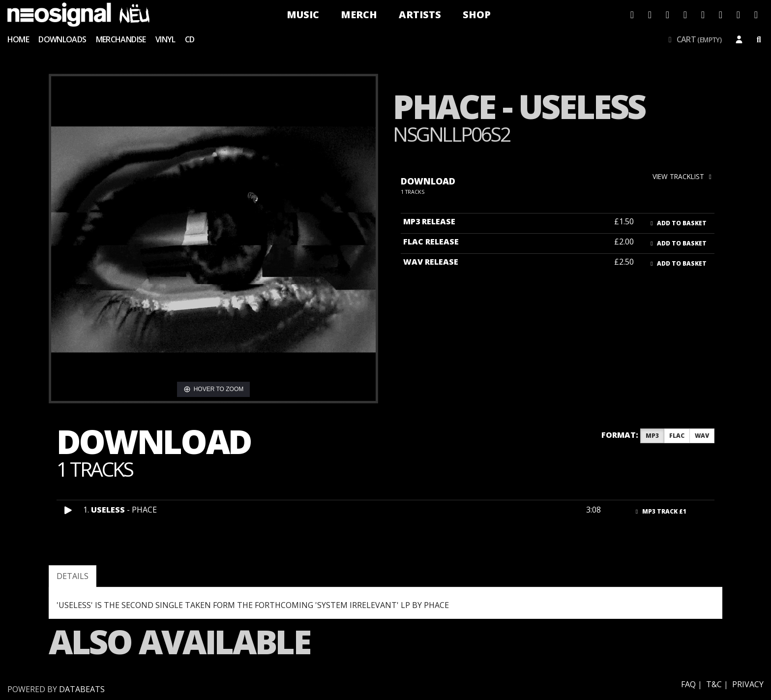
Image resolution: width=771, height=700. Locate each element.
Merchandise (121, 39)
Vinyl (165, 39)
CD (190, 39)
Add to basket (677, 223)
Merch (359, 15)
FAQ (688, 684)
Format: (620, 435)
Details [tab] (73, 576)
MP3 (652, 436)
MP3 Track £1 (660, 511)
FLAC (677, 436)
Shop (477, 15)
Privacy (748, 684)
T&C (714, 684)
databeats (82, 689)
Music (303, 15)
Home (18, 39)
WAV (702, 436)
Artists (420, 15)
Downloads (62, 39)
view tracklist (683, 176)
